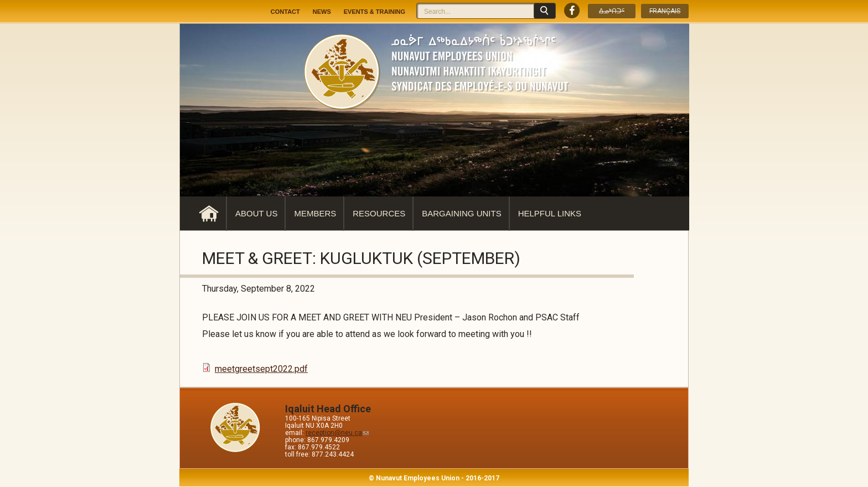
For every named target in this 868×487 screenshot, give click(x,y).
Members (315, 213)
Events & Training (374, 12)
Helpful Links (550, 213)
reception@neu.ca (337, 433)
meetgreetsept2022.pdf (261, 369)
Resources (379, 213)
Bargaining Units (461, 213)
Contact (285, 12)
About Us (256, 213)
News (322, 12)
